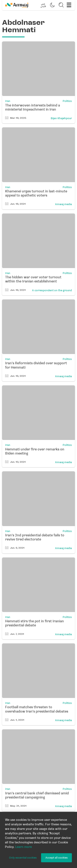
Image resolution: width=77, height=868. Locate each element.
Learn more (24, 847)
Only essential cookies (23, 858)
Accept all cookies (57, 858)
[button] (43, 5)
